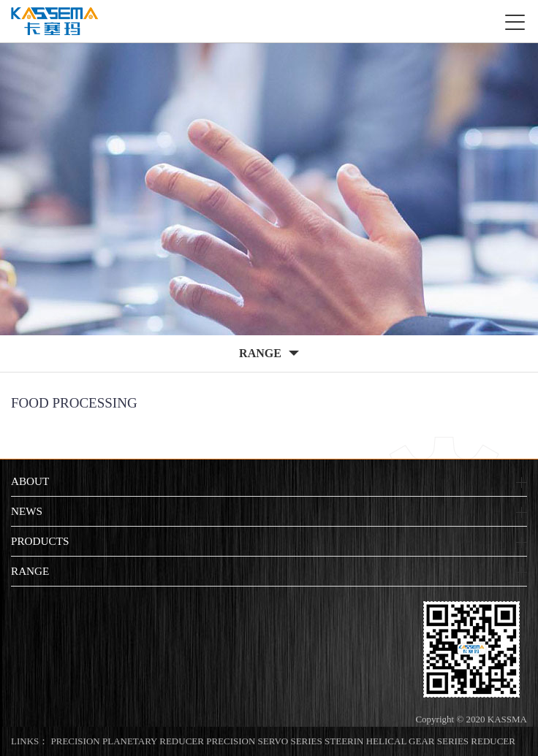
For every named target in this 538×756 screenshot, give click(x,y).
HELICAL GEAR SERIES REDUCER (441, 741)
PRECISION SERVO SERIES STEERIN (285, 741)
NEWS (27, 511)
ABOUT (30, 481)
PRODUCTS (40, 541)
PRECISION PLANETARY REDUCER (128, 741)
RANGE (30, 571)
